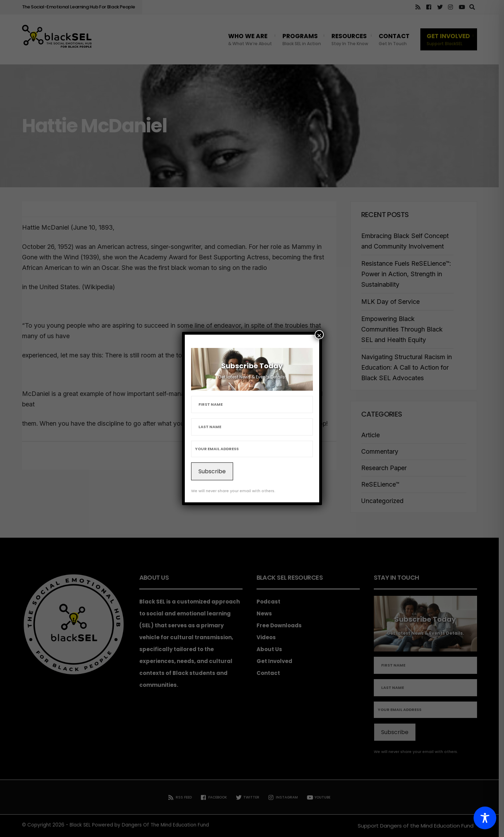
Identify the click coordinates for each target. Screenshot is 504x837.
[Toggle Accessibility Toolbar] (485, 818)
